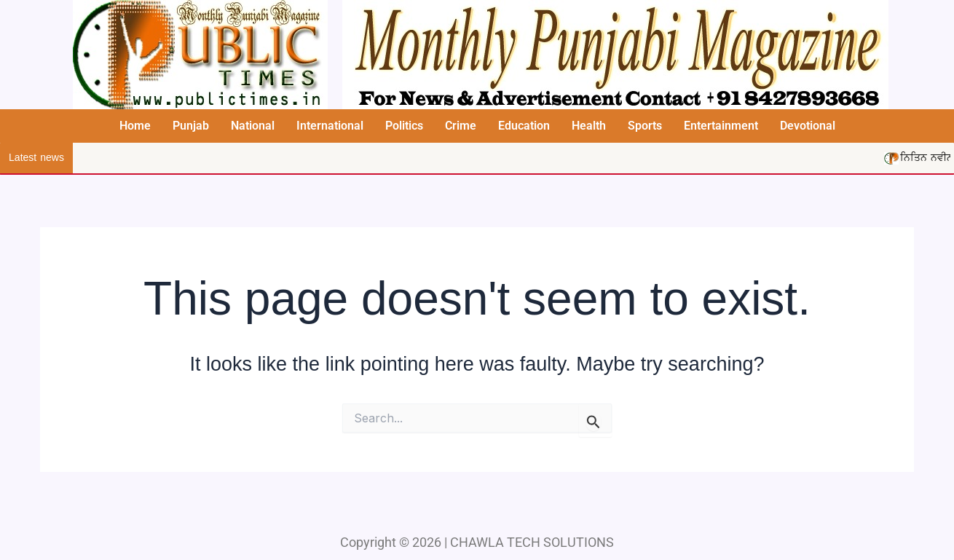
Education (524, 126)
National (253, 126)
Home (135, 126)
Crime (461, 126)
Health (589, 126)
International (330, 126)
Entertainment (721, 126)
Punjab (191, 126)
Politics (404, 126)
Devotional (808, 126)
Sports (645, 126)
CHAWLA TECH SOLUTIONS (532, 542)
